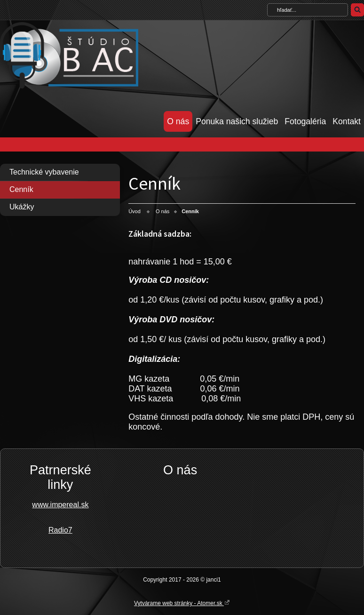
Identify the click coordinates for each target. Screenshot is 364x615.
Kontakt (347, 121)
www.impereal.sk (60, 505)
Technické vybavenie (44, 172)
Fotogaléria (305, 121)
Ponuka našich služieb (237, 121)
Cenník (21, 189)
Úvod (135, 211)
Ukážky (22, 207)
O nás (178, 121)
